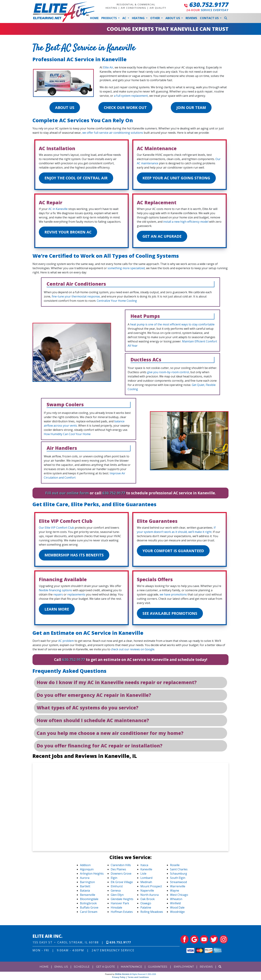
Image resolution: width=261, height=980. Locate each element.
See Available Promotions (171, 614)
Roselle (175, 866)
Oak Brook (148, 900)
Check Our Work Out (125, 108)
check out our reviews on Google (133, 651)
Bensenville (88, 896)
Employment (186, 968)
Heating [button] (139, 18)
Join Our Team (192, 108)
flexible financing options (55, 591)
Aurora (85, 879)
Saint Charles (179, 871)
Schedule (79, 968)
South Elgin (178, 879)
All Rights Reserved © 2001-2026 (143, 975)
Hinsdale (116, 909)
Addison (85, 866)
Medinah (146, 883)
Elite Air (108, 67)
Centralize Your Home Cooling (117, 301)
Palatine (146, 909)
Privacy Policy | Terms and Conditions (130, 978)
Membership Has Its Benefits (75, 556)
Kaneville (146, 871)
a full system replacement (131, 96)
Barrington (87, 883)
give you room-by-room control (168, 373)
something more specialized (126, 269)
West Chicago (179, 896)
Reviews (191, 18)
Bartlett (85, 888)
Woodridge (177, 913)
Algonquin (87, 871)
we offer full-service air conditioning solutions (113, 133)
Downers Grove (121, 875)
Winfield (175, 905)
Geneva (116, 892)
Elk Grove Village (122, 883)
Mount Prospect (151, 888)
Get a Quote (104, 968)
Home (94, 18)
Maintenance (131, 968)
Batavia (85, 892)
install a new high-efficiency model (186, 222)
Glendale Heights (122, 900)
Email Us (58, 968)
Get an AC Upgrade (163, 237)
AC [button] (125, 18)
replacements (76, 595)
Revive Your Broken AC (70, 233)
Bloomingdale (89, 900)
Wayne (175, 892)
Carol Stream (89, 913)
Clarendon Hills (121, 866)
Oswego (146, 905)
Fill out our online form (67, 494)
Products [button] (109, 18)
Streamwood (178, 883)
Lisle (143, 875)
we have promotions (173, 595)
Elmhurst (117, 888)
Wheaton (176, 900)
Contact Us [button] (210, 18)
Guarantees (158, 968)
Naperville (147, 892)
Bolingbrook (88, 905)
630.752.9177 (209, 4)
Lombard (146, 879)
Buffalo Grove (89, 909)
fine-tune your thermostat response (76, 297)
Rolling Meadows (152, 913)
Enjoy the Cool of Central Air (78, 178)
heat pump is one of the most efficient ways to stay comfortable (172, 325)
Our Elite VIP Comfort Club (56, 528)
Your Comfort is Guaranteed (175, 552)
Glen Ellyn (117, 896)
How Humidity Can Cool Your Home (67, 435)
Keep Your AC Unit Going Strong (178, 178)
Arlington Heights (92, 875)
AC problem (66, 642)
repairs (58, 595)
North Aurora (149, 896)
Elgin (114, 879)
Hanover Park (120, 905)
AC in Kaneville (58, 209)
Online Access (122, 975)
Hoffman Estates (122, 913)
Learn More (58, 610)
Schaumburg (179, 875)
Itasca (144, 866)
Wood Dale (177, 909)
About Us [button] (173, 18)
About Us (64, 108)
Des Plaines (118, 871)
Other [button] (155, 18)
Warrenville (178, 888)
